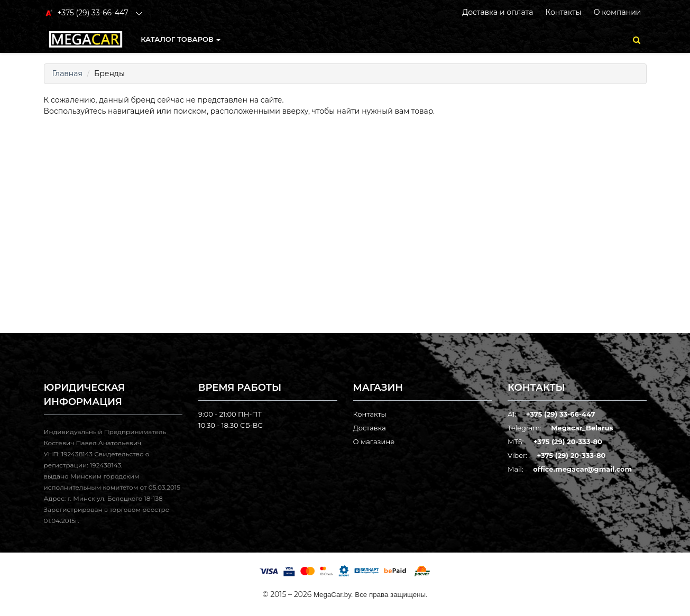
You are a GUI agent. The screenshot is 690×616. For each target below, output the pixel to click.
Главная (67, 73)
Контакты (563, 12)
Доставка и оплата (498, 12)
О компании (618, 12)
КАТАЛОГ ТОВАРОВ (181, 39)
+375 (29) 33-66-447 (561, 414)
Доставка (370, 428)
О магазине (374, 442)
